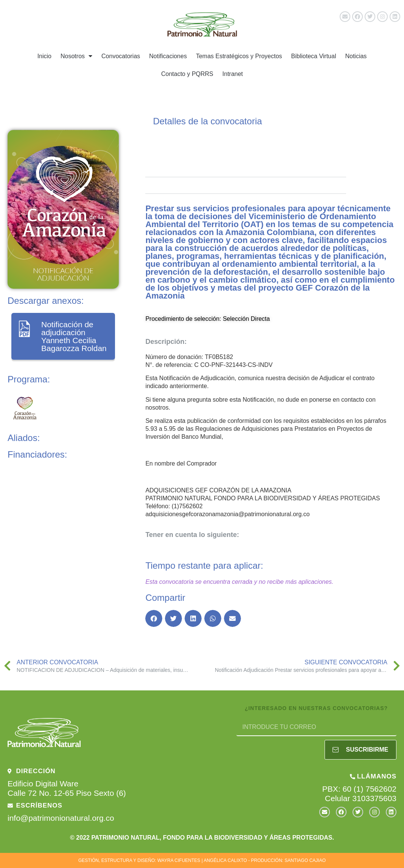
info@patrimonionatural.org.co (61, 818)
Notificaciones (168, 56)
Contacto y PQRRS (187, 74)
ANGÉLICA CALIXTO (225, 860)
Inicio (44, 56)
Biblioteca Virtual (314, 56)
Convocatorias (121, 56)
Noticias (356, 56)
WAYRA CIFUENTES (179, 860)
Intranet (233, 74)
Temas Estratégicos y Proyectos (239, 56)
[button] (154, 618)
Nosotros (76, 56)
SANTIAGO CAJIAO (305, 860)
